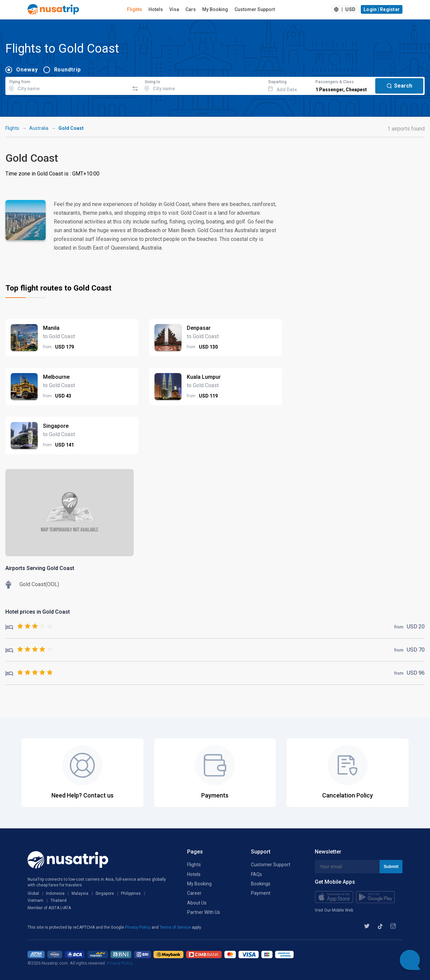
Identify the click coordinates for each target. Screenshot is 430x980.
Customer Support (255, 9)
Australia (39, 128)
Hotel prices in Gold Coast (38, 612)
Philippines (131, 893)
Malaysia (80, 893)
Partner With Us (204, 912)
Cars (191, 9)
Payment (261, 893)
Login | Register (382, 9)
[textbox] (67, 85)
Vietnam (35, 900)
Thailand (58, 900)
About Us (197, 903)
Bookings (261, 884)
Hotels (156, 9)
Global (33, 893)
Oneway (27, 70)
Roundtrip (68, 70)
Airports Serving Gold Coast (40, 568)
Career (194, 893)
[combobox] (67, 85)
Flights (135, 9)
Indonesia (55, 893)
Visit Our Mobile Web (334, 910)
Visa (174, 9)
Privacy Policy (138, 927)
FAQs (256, 874)
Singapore (105, 893)
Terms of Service (176, 927)
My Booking (215, 9)
